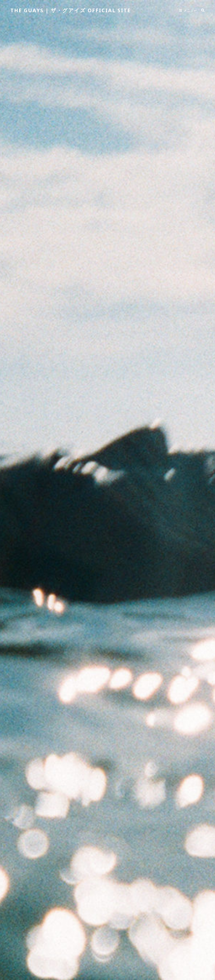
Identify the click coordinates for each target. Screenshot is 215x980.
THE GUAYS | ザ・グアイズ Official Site (71, 10)
